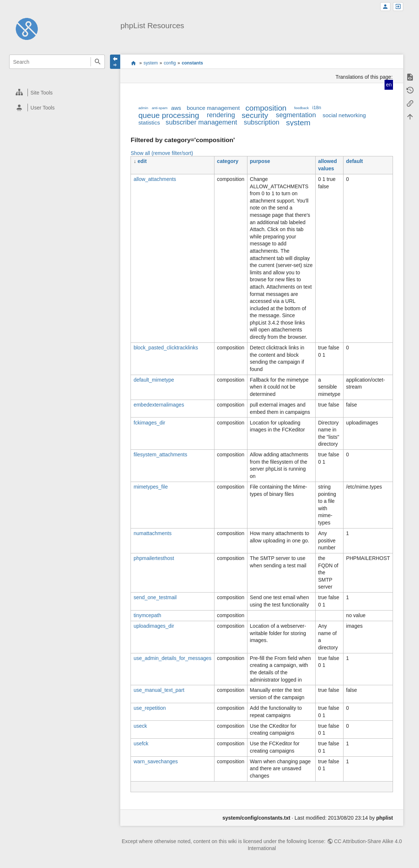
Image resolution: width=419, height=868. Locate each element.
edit (142, 161)
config (170, 63)
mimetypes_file (150, 487)
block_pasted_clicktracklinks (166, 348)
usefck (141, 743)
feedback (302, 108)
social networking (344, 115)
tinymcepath (147, 615)
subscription (262, 122)
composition (266, 108)
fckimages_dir (149, 423)
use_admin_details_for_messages (172, 658)
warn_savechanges (156, 761)
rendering (221, 115)
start (133, 63)
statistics (149, 123)
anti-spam (160, 108)
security (255, 115)
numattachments (152, 533)
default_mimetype (154, 380)
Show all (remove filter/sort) (162, 153)
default (354, 161)
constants (192, 63)
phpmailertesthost (154, 558)
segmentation (296, 115)
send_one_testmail (155, 597)
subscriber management (201, 122)
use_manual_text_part (159, 690)
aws (176, 108)
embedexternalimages (159, 405)
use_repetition (150, 708)
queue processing (169, 115)
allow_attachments (155, 179)
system (151, 63)
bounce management (213, 108)
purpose (260, 161)
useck (140, 726)
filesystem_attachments (160, 455)
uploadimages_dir (154, 626)
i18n (317, 108)
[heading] (57, 92)
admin (143, 108)
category (228, 161)
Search (98, 62)
